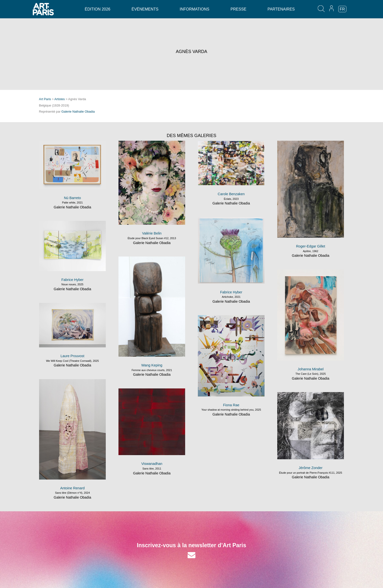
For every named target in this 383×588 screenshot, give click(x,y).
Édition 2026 (98, 9)
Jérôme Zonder (311, 468)
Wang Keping (152, 365)
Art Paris (45, 99)
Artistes (60, 99)
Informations (194, 9)
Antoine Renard (72, 488)
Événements (145, 9)
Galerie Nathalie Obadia (78, 112)
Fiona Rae (231, 405)
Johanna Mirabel (310, 369)
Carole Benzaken (231, 194)
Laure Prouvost (73, 356)
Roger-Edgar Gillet (311, 246)
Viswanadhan (152, 464)
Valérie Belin (152, 233)
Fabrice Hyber (231, 292)
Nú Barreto (73, 198)
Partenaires (281, 9)
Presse (239, 9)
